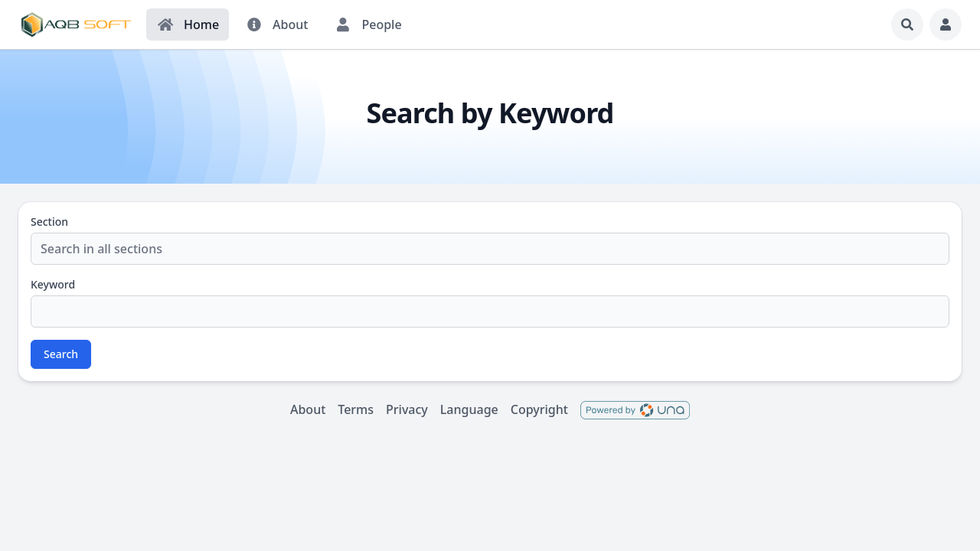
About (308, 409)
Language (469, 409)
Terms (356, 409)
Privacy (407, 409)
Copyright (539, 409)
